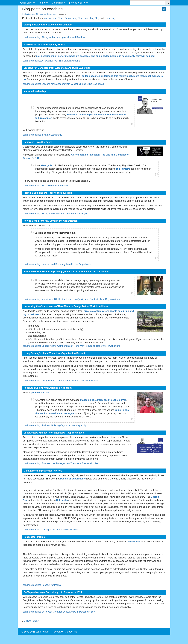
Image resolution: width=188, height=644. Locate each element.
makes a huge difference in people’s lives (103, 400)
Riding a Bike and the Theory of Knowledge (48, 193)
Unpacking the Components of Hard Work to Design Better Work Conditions (66, 306)
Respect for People (34, 537)
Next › (29, 621)
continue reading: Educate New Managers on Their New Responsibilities (61, 463)
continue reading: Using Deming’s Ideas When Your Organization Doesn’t (61, 381)
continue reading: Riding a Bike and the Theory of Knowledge (55, 213)
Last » (36, 621)
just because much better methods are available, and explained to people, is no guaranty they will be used (95, 56)
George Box (48, 165)
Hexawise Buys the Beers (38, 142)
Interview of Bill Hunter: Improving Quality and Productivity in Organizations (66, 272)
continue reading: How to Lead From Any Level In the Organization (58, 264)
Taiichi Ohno (133, 542)
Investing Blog (92, 18)
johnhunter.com (28, 14)
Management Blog (53, 18)
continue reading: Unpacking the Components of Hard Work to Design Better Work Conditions (72, 346)
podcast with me (40, 393)
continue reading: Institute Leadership (42, 135)
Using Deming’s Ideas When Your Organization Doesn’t (54, 353)
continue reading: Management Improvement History (50, 530)
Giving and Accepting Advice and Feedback (48, 25)
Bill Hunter (62, 500)
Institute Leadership (35, 91)
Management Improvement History (43, 471)
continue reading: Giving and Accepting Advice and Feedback (55, 37)
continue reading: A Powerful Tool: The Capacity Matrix (51, 61)
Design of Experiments (73, 479)
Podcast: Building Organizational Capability (48, 388)
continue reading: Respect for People (42, 585)
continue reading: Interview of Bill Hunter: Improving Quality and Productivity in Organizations (71, 299)
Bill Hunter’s (123, 169)
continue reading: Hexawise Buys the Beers (46, 186)
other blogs (110, 18)
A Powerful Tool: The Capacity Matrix (44, 45)
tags (55, 14)
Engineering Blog (74, 18)
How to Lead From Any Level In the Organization (51, 221)
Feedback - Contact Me (65, 632)
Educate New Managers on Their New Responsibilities (54, 433)
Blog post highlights (44, 14)
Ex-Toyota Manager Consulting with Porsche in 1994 (53, 592)
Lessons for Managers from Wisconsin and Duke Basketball (57, 68)
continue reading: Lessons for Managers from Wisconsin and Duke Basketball (63, 84)
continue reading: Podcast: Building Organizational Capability (55, 425)
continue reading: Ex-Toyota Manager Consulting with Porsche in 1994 (59, 612)
